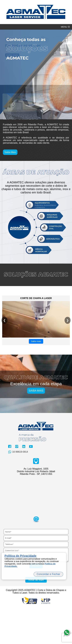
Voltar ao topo (36, 616)
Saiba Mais (10, 187)
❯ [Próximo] (68, 355)
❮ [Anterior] (4, 355)
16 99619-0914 (18, 486)
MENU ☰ (65, 27)
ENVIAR (36, 602)
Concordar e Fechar (48, 574)
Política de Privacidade (20, 556)
